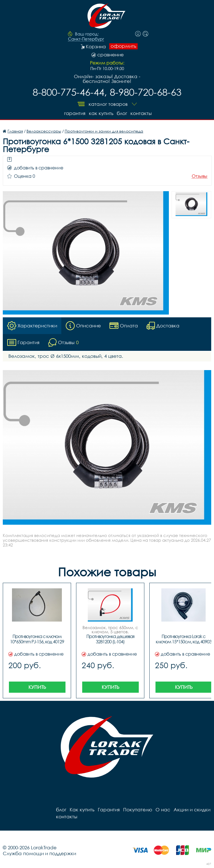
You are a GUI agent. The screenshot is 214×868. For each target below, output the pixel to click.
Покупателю (138, 810)
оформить (123, 46)
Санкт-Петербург (86, 39)
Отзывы (200, 176)
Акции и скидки (192, 810)
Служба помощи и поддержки (39, 853)
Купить (37, 687)
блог (122, 113)
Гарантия (75, 113)
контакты (141, 113)
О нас (163, 810)
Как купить (101, 113)
